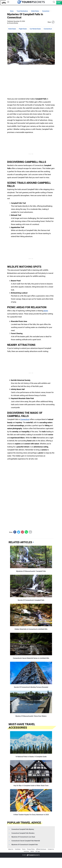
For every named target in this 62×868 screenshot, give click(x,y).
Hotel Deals (12, 29)
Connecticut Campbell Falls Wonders (23, 833)
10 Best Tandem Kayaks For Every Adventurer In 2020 (31, 815)
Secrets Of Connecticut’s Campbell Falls (31, 600)
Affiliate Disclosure (41, 849)
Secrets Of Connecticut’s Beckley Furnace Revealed (31, 687)
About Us (11, 849)
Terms (24, 849)
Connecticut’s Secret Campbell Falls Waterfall (26, 841)
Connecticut (48, 29)
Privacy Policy (31, 849)
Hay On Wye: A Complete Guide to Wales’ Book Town (31, 786)
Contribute (18, 849)
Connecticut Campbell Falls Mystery (23, 829)
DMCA (32, 851)
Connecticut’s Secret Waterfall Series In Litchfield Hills (31, 658)
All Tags (38, 851)
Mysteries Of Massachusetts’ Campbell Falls (31, 571)
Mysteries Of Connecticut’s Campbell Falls (25, 845)
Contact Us (51, 849)
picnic (46, 311)
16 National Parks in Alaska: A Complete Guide (31, 757)
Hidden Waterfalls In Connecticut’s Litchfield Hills (31, 629)
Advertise (26, 851)
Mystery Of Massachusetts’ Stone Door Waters (31, 716)
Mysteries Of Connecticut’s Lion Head (23, 837)
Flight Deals (23, 29)
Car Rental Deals (35, 29)
